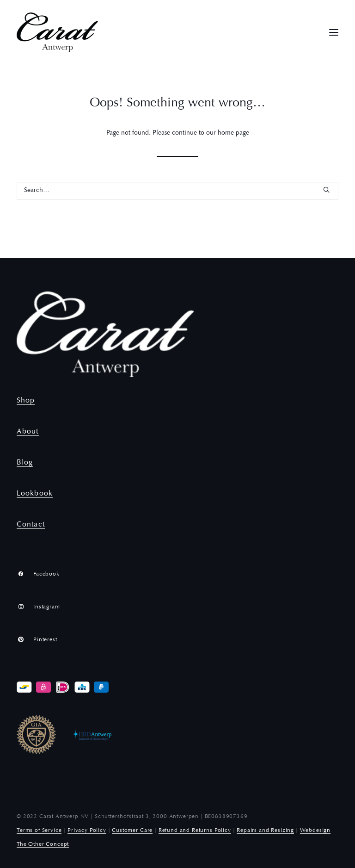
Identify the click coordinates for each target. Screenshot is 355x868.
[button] (334, 32)
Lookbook (35, 494)
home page (233, 133)
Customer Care (132, 831)
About (28, 432)
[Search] (177, 191)
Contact (31, 525)
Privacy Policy (87, 831)
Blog (25, 463)
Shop (26, 401)
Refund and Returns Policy (195, 831)
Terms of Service (39, 831)
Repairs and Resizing (265, 831)
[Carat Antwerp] (57, 32)
